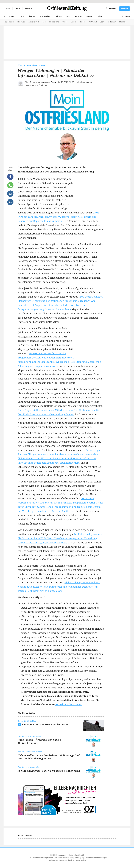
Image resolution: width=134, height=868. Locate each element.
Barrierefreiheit (61, 858)
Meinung (123, 22)
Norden (82, 22)
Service (89, 16)
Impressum (49, 858)
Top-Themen (9, 22)
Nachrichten (9, 16)
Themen (32, 16)
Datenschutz (38, 858)
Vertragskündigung (76, 858)
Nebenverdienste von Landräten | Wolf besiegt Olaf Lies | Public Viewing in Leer (49, 757)
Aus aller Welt (34, 22)
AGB (29, 858)
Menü (6, 8)
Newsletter (29, 8)
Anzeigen (78, 16)
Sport (102, 22)
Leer (44, 22)
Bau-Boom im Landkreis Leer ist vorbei (45, 724)
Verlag (99, 16)
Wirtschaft (112, 22)
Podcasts (58, 16)
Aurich (65, 22)
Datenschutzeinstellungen (96, 858)
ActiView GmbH (79, 860)
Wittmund (93, 22)
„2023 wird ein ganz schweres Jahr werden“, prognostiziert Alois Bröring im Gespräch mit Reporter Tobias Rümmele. (58, 217)
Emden (73, 22)
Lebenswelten (45, 16)
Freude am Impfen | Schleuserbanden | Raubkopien (49, 771)
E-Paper (18, 8)
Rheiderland (54, 22)
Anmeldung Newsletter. (69, 704)
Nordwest (21, 22)
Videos (21, 16)
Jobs (68, 16)
